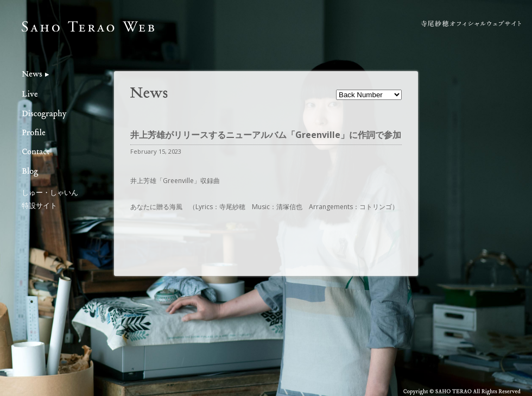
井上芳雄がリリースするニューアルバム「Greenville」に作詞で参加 (266, 135)
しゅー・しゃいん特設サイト (50, 199)
